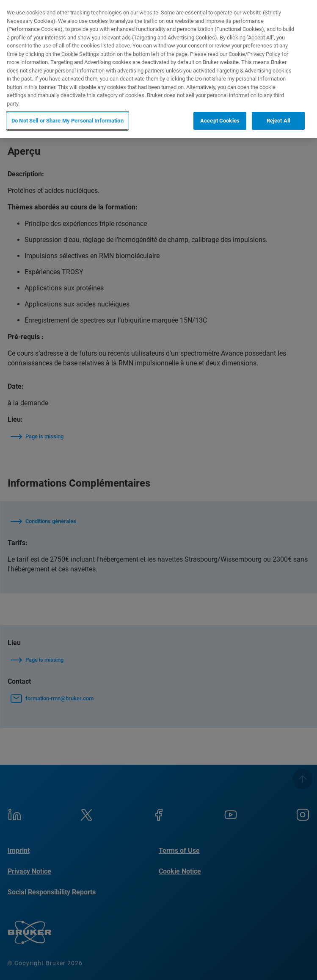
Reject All (278, 121)
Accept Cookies (220, 121)
